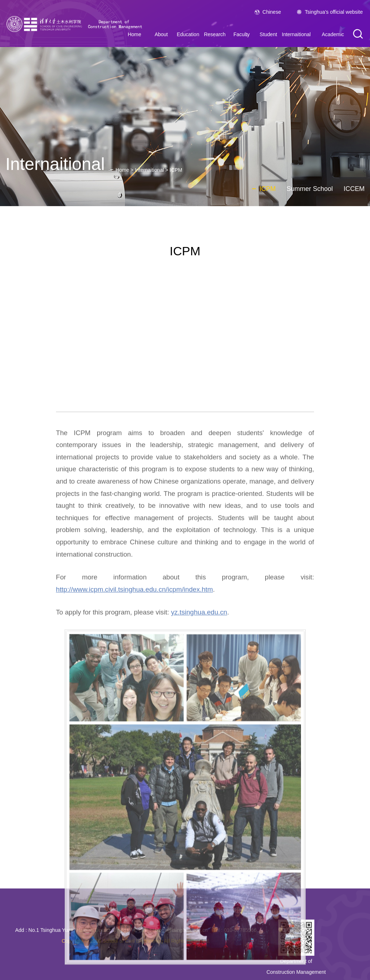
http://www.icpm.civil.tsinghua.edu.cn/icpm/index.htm (134, 758)
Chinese (272, 12)
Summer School (310, 189)
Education (188, 34)
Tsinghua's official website (334, 12)
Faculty (242, 34)
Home (122, 170)
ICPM (176, 170)
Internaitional (296, 34)
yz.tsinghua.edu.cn (199, 781)
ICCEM (354, 189)
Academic (333, 34)
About (161, 34)
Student (268, 34)
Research (215, 34)
